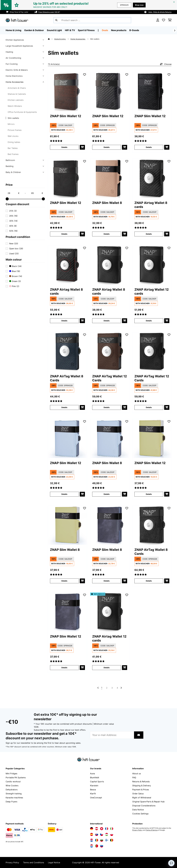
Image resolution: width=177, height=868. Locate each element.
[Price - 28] (13, 193)
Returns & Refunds (141, 782)
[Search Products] (92, 20)
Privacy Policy (137, 830)
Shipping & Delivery (142, 786)
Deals (105, 30)
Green (15, 281)
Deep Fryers (11, 802)
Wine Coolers (12, 786)
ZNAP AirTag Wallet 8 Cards (67, 378)
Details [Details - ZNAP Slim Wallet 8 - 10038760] (107, 234)
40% (13, 226)
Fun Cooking (12, 64)
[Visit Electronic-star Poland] (112, 834)
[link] (67, 92)
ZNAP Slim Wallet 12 (66, 116)
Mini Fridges (11, 774)
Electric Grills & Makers (17, 70)
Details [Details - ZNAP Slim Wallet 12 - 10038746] (107, 147)
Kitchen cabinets (16, 100)
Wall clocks (13, 136)
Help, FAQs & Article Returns (160, 12)
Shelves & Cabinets (17, 94)
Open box (16, 249)
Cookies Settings (140, 814)
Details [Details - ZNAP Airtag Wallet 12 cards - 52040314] (107, 668)
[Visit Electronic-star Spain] (92, 834)
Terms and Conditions (34, 862)
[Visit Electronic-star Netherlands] (92, 846)
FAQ (134, 778)
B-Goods (134, 30)
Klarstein (94, 786)
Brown (16, 276)
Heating (9, 52)
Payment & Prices (141, 790)
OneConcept (96, 798)
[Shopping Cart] (170, 20)
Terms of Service (152, 830)
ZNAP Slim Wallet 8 (107, 203)
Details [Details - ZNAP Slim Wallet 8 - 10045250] (107, 581)
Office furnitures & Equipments (22, 112)
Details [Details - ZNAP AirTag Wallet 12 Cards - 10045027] (107, 407)
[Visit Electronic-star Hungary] (107, 834)
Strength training (14, 794)
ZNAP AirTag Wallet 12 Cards (110, 378)
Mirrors (11, 124)
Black (15, 266)
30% (13, 221)
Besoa (93, 790)
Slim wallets (13, 118)
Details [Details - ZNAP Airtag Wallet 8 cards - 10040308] (149, 234)
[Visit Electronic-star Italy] (112, 829)
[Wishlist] (164, 20)
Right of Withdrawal (142, 798)
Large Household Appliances (19, 46)
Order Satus (138, 794)
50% (13, 231)
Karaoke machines (14, 798)
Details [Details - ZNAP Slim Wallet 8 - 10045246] (107, 494)
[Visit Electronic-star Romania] (97, 840)
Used (14, 254)
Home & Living (60, 39)
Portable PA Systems (16, 778)
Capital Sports (97, 782)
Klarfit (93, 794)
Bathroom (10, 160)
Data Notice (138, 810)
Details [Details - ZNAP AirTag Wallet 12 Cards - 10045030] (149, 407)
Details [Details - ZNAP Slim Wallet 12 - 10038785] (149, 147)
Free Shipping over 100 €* (49, 12)
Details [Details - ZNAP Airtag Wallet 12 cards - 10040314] (149, 321)
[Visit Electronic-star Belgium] (112, 840)
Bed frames (13, 154)
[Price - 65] (37, 193)
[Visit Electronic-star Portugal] (97, 846)
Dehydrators (12, 790)
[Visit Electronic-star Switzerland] (102, 829)
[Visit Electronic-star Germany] (92, 829)
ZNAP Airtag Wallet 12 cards (152, 292)
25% (13, 211)
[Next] (175, 30)
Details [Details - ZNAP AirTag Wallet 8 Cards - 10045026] (64, 407)
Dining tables (14, 142)
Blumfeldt (95, 778)
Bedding (10, 166)
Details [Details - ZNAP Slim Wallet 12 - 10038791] (64, 234)
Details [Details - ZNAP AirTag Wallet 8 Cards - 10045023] (149, 581)
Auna (92, 774)
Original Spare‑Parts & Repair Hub (148, 802)
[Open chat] (171, 863)
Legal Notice (54, 862)
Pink (14, 286)
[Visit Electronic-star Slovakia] (97, 834)
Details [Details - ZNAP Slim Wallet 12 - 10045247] (149, 494)
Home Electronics (14, 76)
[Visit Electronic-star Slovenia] (102, 846)
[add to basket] (82, 147)
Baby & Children (13, 172)
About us (137, 774)
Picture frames (15, 130)
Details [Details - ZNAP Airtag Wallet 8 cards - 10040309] (64, 321)
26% (13, 216)
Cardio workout (13, 782)
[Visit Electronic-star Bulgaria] (102, 840)
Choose (165, 64)
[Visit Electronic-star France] (107, 829)
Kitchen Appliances (15, 40)
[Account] (158, 20)
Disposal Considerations (144, 806)
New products (119, 30)
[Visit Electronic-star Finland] (107, 840)
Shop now (139, 5)
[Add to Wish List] (85, 75)
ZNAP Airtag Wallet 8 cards (151, 205)
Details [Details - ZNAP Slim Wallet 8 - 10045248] (64, 581)
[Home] (51, 39)
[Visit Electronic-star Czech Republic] (102, 834)
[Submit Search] (56, 20)
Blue (15, 271)
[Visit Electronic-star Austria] (97, 829)
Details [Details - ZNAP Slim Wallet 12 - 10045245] (64, 494)
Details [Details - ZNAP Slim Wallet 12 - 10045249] (64, 668)
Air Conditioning (13, 58)
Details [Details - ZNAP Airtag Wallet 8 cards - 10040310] (107, 321)
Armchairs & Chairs (17, 88)
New (14, 244)
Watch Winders (15, 106)
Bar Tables (13, 148)
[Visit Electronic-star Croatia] (92, 840)
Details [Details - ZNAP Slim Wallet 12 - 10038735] (64, 147)
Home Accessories (15, 82)
